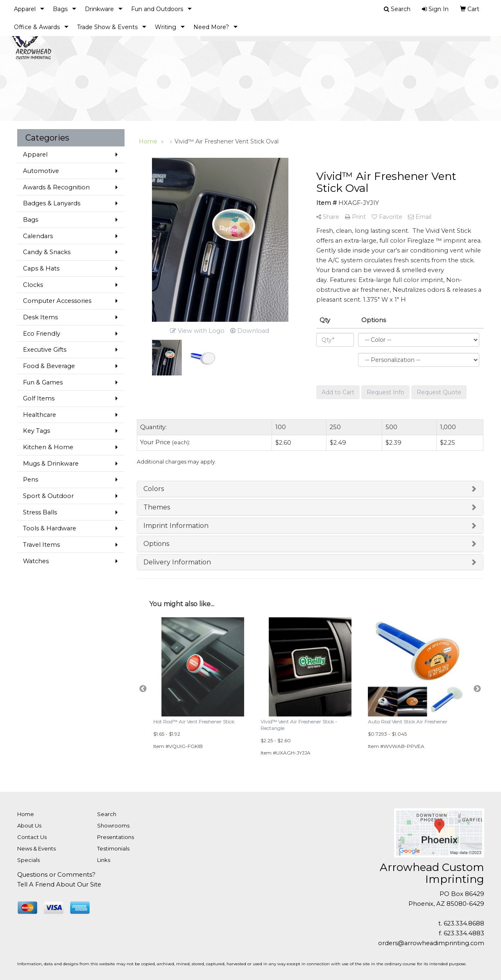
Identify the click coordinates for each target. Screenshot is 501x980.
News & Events (36, 848)
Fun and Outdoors (157, 9)
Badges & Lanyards (52, 203)
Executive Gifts (45, 350)
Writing (165, 27)
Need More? (211, 27)
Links (104, 860)
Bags (60, 9)
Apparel (25, 9)
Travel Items (41, 545)
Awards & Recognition (56, 187)
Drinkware (99, 9)
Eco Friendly (42, 334)
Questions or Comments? (56, 875)
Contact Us (32, 837)
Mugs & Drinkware (51, 464)
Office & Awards (37, 27)
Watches (36, 561)
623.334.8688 (464, 923)
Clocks (33, 285)
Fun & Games (43, 382)
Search (107, 814)
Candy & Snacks (47, 252)
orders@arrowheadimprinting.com (431, 943)
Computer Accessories (57, 301)
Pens (31, 480)
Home (26, 814)
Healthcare (40, 415)
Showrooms (113, 825)
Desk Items (40, 317)
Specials (28, 860)
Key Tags (36, 431)
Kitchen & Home (48, 447)
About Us (29, 825)
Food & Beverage (49, 366)
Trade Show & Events (107, 27)
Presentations (116, 837)
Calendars (38, 236)
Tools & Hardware (50, 528)
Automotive (41, 171)
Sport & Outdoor (48, 496)
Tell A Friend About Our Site (59, 885)
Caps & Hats (41, 268)
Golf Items (39, 398)
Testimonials (113, 848)
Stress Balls (40, 512)
